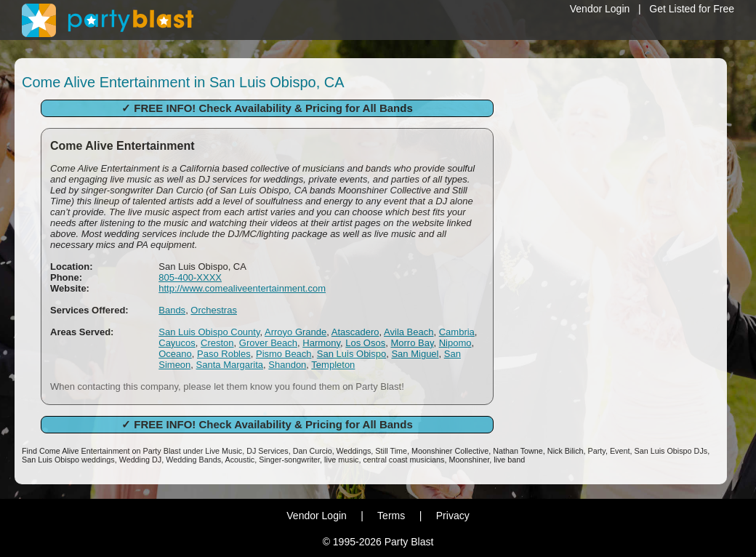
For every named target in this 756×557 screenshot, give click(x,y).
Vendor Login (600, 9)
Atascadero (355, 332)
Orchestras (214, 310)
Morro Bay (412, 343)
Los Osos (365, 343)
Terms (391, 516)
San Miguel (415, 354)
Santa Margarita (230, 365)
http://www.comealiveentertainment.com (242, 288)
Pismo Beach (284, 354)
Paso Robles (224, 354)
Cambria (457, 332)
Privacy (453, 516)
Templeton (333, 365)
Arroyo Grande (295, 332)
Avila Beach (409, 332)
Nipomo (455, 343)
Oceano (175, 354)
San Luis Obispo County (209, 332)
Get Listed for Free (692, 9)
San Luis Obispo (351, 354)
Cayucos (177, 343)
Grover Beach (268, 343)
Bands (172, 310)
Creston (217, 343)
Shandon (287, 365)
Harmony (321, 343)
